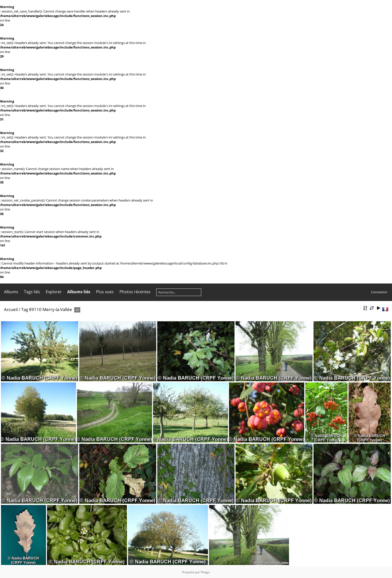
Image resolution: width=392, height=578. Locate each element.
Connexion (379, 292)
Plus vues (105, 292)
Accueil (11, 309)
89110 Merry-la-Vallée (50, 309)
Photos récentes (135, 292)
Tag (25, 309)
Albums (11, 292)
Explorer (54, 292)
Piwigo (205, 572)
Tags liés (32, 292)
